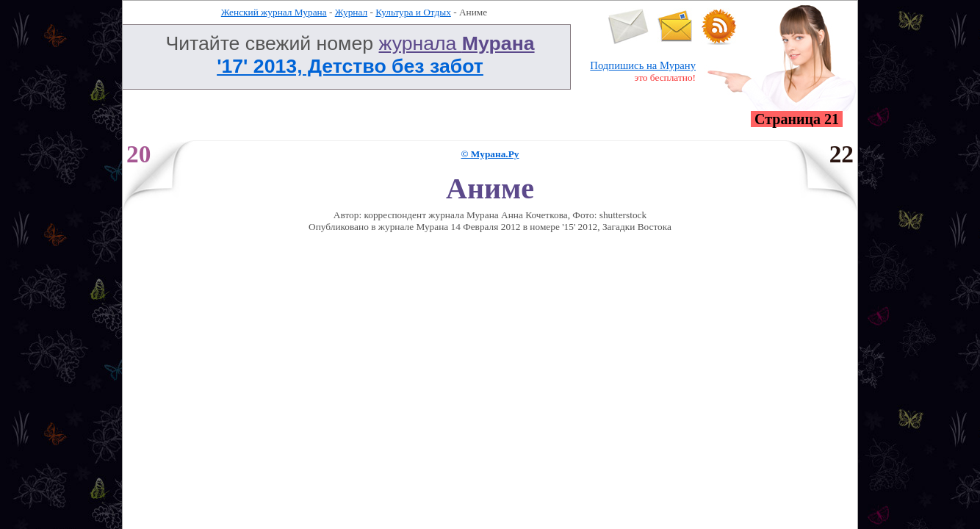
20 (138, 154)
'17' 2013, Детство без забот (350, 66)
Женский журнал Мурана (274, 12)
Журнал (351, 12)
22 (842, 154)
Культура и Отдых (413, 12)
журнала (457, 43)
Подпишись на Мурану (643, 65)
